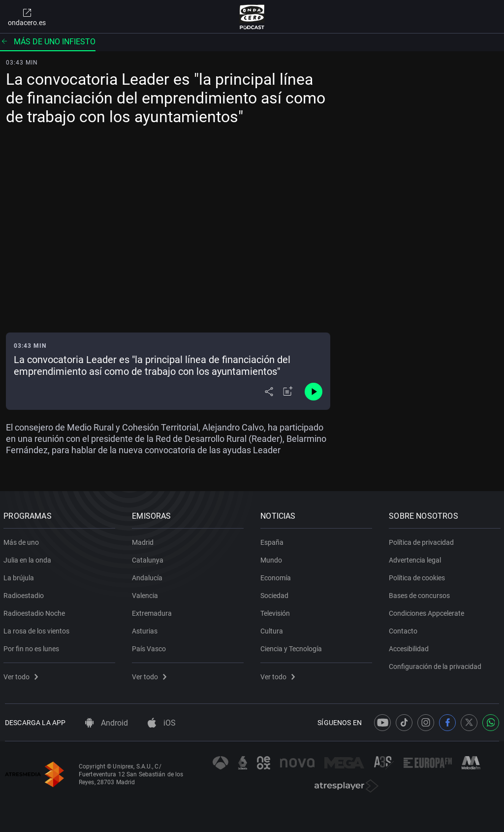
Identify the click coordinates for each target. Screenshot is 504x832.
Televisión (277, 611)
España (273, 540)
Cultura (273, 629)
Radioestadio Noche (36, 611)
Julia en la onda (29, 558)
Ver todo (22, 675)
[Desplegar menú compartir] (269, 392)
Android (107, 723)
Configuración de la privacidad (437, 665)
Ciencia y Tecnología (293, 647)
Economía (277, 576)
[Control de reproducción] (314, 392)
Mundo (273, 558)
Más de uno (23, 540)
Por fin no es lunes (33, 647)
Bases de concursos (421, 594)
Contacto (405, 629)
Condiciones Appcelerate (428, 611)
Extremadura (153, 611)
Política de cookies (418, 576)
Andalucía (149, 576)
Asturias (146, 629)
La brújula (20, 576)
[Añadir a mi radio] (288, 392)
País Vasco (150, 647)
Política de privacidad (423, 540)
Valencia (146, 594)
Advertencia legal (416, 558)
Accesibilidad (410, 647)
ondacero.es (27, 17)
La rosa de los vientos (38, 629)
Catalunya (149, 558)
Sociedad (276, 594)
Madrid (144, 540)
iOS (162, 723)
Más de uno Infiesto (48, 42)
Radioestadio (25, 594)
